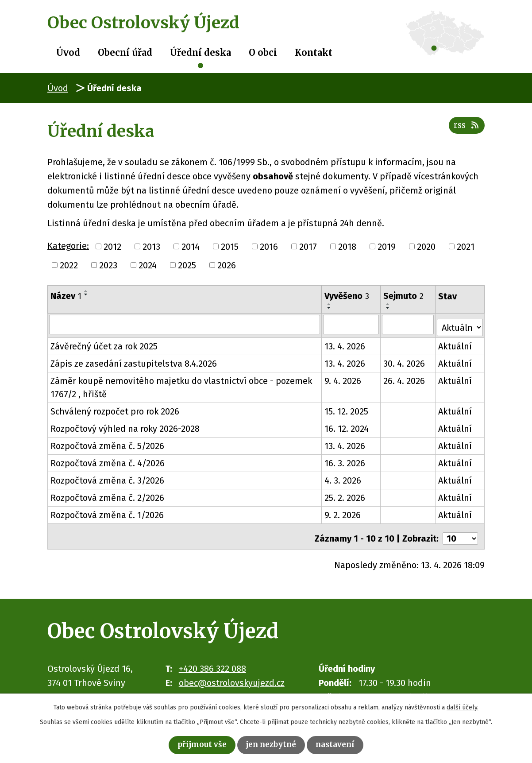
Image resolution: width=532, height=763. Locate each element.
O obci (263, 52)
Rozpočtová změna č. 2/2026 (107, 495)
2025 (187, 265)
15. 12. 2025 (347, 409)
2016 (269, 247)
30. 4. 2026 (405, 361)
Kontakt (314, 52)
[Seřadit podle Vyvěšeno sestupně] (330, 308)
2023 (108, 265)
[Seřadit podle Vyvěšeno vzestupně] (330, 304)
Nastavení (344, 744)
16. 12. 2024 (347, 426)
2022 (69, 265)
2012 (112, 247)
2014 (191, 247)
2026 (227, 265)
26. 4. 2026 (405, 378)
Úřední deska (200, 52)
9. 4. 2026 (343, 378)
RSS (465, 130)
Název (66, 296)
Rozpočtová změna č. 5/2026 (107, 443)
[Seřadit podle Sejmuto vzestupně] (389, 304)
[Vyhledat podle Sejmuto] (409, 324)
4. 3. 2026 (343, 478)
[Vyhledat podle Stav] (460, 323)
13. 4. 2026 (345, 344)
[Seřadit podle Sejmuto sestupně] (389, 308)
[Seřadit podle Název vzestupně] (86, 291)
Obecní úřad (125, 52)
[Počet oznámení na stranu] (460, 532)
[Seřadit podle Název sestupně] (86, 294)
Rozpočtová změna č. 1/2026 (107, 512)
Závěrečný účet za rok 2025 (104, 344)
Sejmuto (404, 296)
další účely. (463, 705)
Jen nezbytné (272, 744)
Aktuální (455, 344)
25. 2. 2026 (345, 495)
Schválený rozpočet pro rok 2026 (115, 409)
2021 (466, 247)
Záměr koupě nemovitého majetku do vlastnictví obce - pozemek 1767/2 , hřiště (181, 385)
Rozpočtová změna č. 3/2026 (107, 478)
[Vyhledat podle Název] (185, 324)
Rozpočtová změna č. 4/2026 (108, 461)
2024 (148, 265)
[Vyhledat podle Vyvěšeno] (351, 324)
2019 (387, 247)
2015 (230, 247)
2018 (347, 247)
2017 (308, 247)
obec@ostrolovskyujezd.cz (232, 676)
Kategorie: (68, 246)
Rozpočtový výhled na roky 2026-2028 (125, 426)
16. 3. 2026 (345, 461)
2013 (151, 247)
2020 (426, 247)
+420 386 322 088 (212, 662)
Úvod (68, 52)
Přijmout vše (194, 744)
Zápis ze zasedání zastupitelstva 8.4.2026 (134, 361)
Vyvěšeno (347, 296)
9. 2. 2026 (343, 512)
